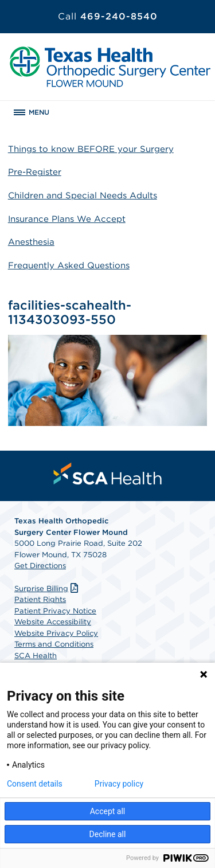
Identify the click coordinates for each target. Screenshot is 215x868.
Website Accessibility (53, 622)
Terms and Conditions (54, 644)
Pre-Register (35, 172)
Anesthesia (31, 242)
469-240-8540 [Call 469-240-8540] (108, 16)
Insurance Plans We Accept (67, 219)
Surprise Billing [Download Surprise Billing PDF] (48, 589)
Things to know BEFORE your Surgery (91, 149)
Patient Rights (40, 599)
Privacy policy (119, 784)
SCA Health (36, 656)
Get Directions (40, 566)
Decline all (108, 834)
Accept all (108, 811)
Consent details (35, 784)
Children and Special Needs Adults (83, 196)
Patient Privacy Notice (55, 611)
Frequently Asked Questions (69, 265)
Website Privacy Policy (56, 633)
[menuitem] (108, 474)
